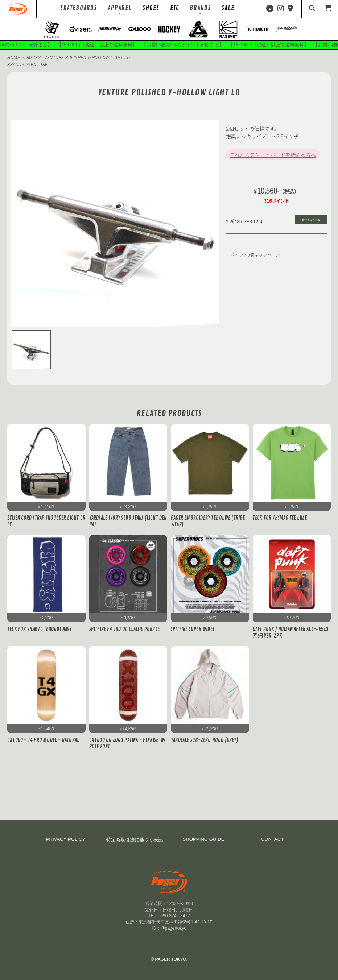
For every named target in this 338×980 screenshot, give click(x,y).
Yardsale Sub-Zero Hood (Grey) (205, 740)
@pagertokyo (174, 928)
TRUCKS (33, 58)
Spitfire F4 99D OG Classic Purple (125, 629)
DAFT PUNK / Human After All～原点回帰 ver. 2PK (291, 632)
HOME (14, 58)
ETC (174, 8)
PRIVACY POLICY (66, 839)
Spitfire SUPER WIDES (193, 629)
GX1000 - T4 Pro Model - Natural (43, 740)
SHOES (151, 8)
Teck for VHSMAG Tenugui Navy (40, 629)
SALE (228, 8)
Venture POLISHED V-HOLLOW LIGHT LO (87, 58)
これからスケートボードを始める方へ (273, 155)
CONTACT (273, 839)
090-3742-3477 (175, 916)
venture (38, 65)
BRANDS (16, 65)
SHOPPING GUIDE (203, 839)
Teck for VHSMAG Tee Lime (280, 518)
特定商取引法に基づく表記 (135, 840)
